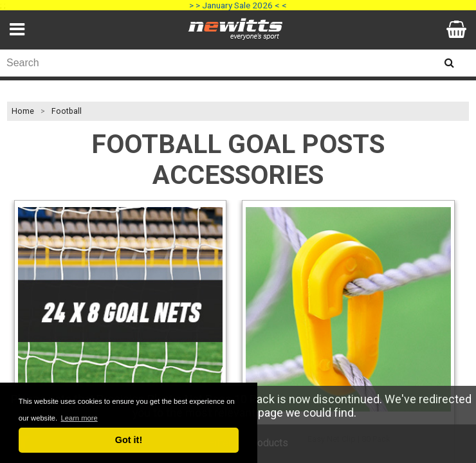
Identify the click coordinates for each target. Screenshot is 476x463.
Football (67, 111)
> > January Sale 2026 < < (238, 5)
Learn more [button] (79, 418)
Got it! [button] (129, 440)
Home (23, 111)
